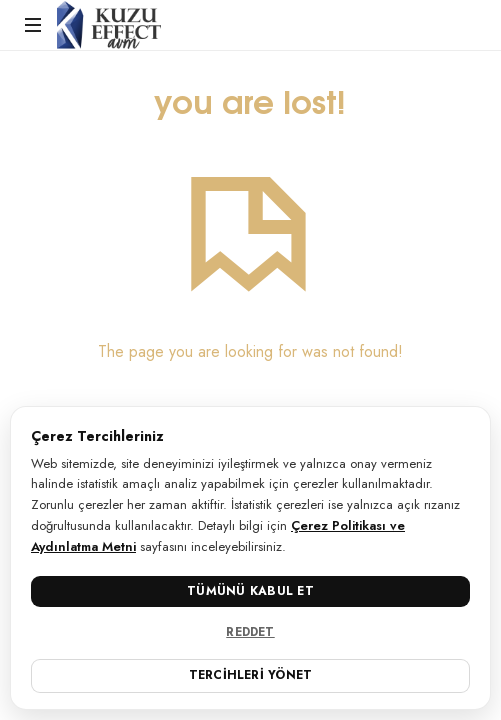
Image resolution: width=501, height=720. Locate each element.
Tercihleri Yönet (251, 675)
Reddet (250, 632)
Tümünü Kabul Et (250, 591)
